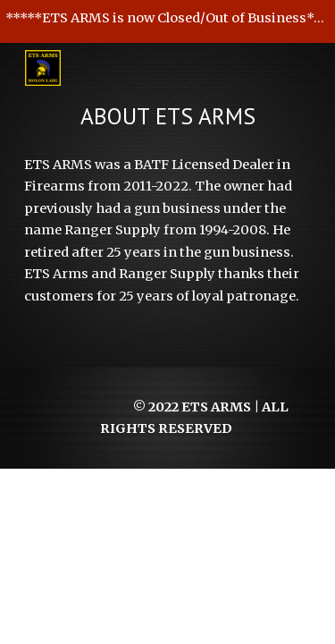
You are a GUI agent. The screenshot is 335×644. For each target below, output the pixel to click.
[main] (168, 116)
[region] (167, 21)
